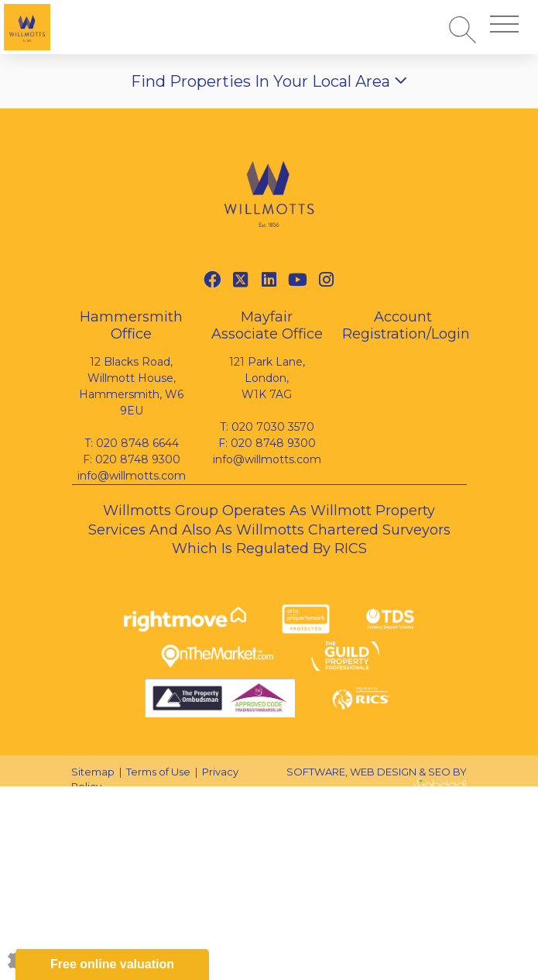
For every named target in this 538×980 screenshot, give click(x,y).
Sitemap (93, 772)
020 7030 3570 (273, 427)
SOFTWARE (316, 772)
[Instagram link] (326, 280)
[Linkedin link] (269, 280)
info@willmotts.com (132, 476)
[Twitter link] (240, 280)
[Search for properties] (463, 29)
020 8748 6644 (137, 443)
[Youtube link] (298, 280)
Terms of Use (158, 772)
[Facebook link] (212, 280)
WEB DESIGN (383, 772)
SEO (439, 772)
